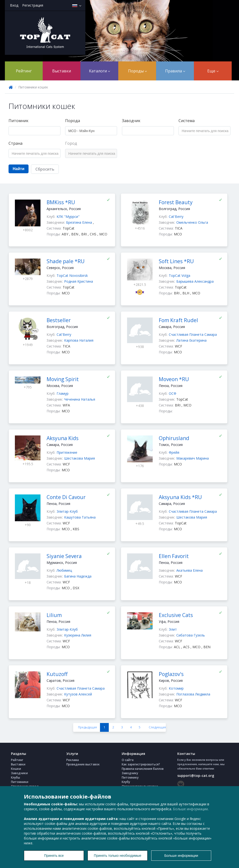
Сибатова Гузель (191, 635)
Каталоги (100, 71)
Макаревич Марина (193, 458)
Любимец (64, 570)
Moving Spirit (63, 379)
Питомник (19, 121)
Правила (175, 71)
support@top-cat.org (196, 776)
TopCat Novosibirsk (72, 275)
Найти (19, 169)
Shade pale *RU (66, 261)
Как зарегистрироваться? (141, 764)
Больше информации (190, 809)
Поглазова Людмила (193, 694)
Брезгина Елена (80, 222)
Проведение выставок (83, 764)
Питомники (20, 782)
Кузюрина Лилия (78, 635)
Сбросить (45, 169)
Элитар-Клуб (67, 511)
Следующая (157, 727)
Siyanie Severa (64, 556)
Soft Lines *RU (176, 261)
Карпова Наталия (79, 340)
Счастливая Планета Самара (193, 334)
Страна (15, 143)
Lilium (54, 615)
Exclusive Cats (176, 615)
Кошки (16, 769)
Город (71, 143)
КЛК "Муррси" (68, 217)
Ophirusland (174, 438)
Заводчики (19, 773)
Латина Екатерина (191, 340)
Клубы (15, 777)
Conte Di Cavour (66, 497)
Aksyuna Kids (63, 438)
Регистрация (33, 5)
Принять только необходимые (118, 856)
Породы (137, 71)
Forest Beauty (176, 202)
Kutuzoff (57, 674)
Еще (213, 71)
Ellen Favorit (174, 556)
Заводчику (130, 773)
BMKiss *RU (61, 202)
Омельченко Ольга (192, 222)
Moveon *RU (174, 379)
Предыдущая (87, 727)
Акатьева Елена (189, 570)
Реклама (73, 760)
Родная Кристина (79, 281)
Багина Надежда (78, 576)
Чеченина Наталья (80, 399)
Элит (173, 629)
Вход (14, 5)
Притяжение (67, 452)
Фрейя (174, 452)
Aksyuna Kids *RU (180, 497)
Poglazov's (171, 674)
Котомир (176, 688)
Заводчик (131, 121)
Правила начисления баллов (143, 769)
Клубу (126, 782)
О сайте (128, 760)
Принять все (54, 856)
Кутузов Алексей (78, 694)
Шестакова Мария (80, 458)
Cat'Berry (176, 217)
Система (187, 121)
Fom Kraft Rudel (178, 320)
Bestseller (59, 320)
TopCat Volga (179, 275)
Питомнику (130, 777)
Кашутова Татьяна (80, 517)
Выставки (62, 71)
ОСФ (173, 393)
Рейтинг (24, 71)
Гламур (63, 393)
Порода (73, 121)
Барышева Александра (195, 281)
